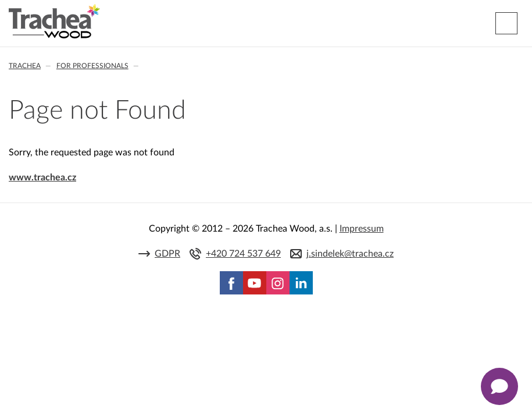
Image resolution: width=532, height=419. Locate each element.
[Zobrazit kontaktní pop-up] (499, 386)
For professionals (92, 66)
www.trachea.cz (42, 177)
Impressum (362, 229)
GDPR (167, 254)
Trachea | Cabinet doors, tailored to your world (54, 22)
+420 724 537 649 (243, 254)
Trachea (25, 66)
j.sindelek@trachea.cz (350, 254)
